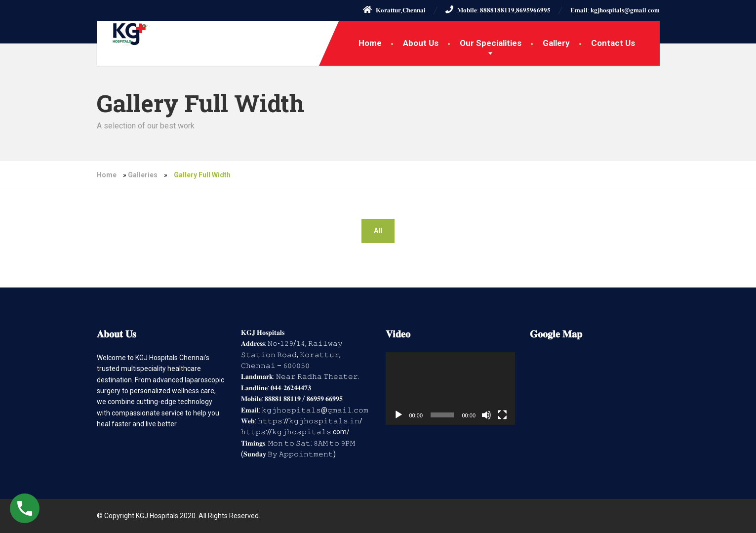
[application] (451, 389)
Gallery (556, 43)
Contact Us (613, 43)
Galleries (143, 175)
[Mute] (486, 415)
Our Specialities (491, 43)
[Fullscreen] (502, 415)
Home (370, 43)
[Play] (398, 415)
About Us (421, 43)
